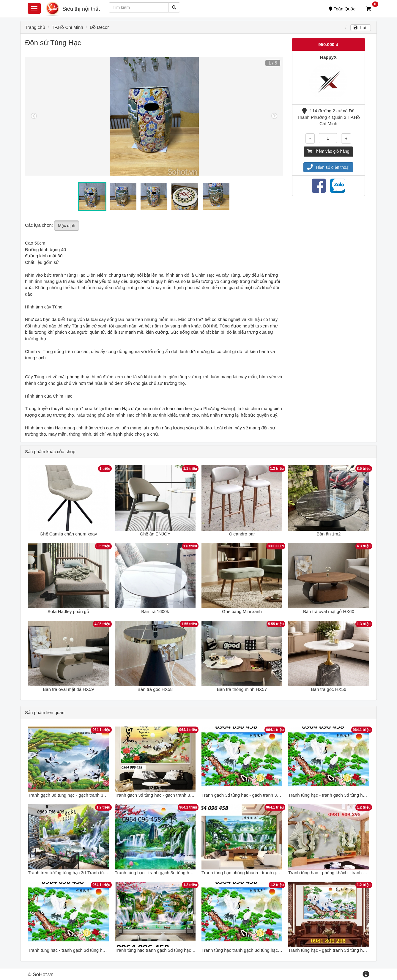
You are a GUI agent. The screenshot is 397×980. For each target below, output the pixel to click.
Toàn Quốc (342, 9)
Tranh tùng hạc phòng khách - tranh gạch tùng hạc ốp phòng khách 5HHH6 (276, 873)
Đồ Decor (99, 27)
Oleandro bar (242, 534)
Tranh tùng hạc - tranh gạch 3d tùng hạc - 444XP (76, 950)
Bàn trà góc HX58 (155, 689)
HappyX (328, 57)
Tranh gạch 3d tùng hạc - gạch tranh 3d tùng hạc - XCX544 (260, 795)
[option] (154, 116)
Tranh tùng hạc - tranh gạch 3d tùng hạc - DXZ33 (337, 795)
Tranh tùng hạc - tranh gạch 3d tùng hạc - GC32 (162, 873)
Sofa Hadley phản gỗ (68, 611)
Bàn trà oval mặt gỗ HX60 (329, 611)
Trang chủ (35, 27)
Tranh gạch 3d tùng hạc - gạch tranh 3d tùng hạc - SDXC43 (87, 795)
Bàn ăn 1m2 (329, 534)
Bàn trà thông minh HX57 (242, 689)
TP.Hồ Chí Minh (67, 27)
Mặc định (67, 226)
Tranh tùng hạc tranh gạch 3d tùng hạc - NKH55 (162, 950)
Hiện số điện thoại (328, 167)
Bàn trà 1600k (155, 611)
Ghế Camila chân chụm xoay (68, 534)
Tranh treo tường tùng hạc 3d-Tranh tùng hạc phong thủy (84, 873)
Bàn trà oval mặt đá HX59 (68, 689)
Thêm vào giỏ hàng (328, 151)
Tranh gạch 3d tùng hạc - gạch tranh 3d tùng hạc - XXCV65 (173, 795)
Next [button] (274, 116)
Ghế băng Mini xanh (242, 611)
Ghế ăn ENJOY (155, 534)
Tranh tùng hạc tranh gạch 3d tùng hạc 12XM (246, 950)
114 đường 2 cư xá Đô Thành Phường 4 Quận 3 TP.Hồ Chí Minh (328, 117)
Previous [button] (34, 116)
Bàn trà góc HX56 (329, 689)
